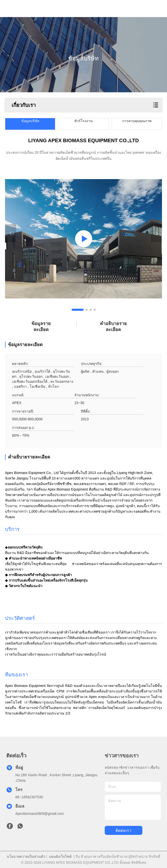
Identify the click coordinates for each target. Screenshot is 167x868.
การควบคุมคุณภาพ (137, 121)
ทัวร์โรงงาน (83, 121)
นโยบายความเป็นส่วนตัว (26, 856)
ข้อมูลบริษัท (30, 121)
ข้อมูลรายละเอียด (41, 327)
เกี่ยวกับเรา (24, 105)
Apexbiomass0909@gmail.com (40, 814)
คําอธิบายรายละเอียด (113, 327)
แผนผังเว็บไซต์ (60, 856)
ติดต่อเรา (123, 831)
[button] (78, 310)
